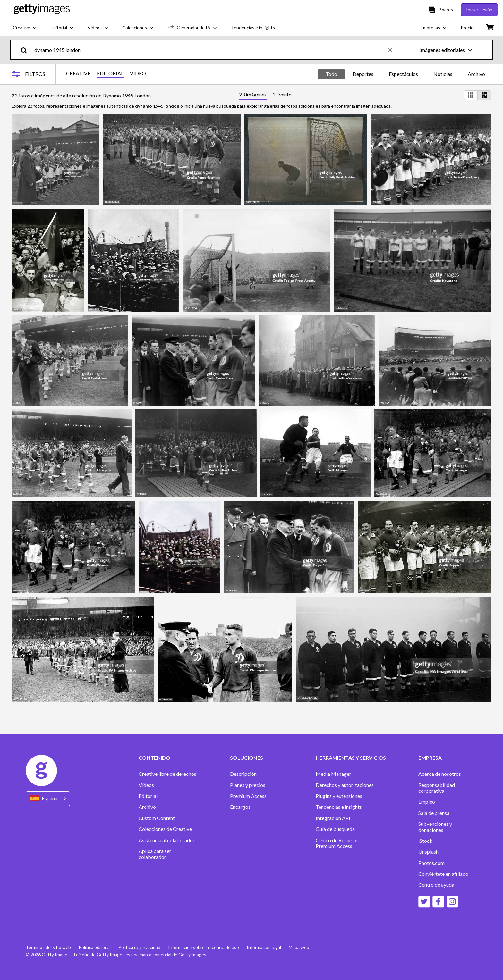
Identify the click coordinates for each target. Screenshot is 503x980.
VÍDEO (138, 73)
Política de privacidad (139, 947)
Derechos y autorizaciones (345, 785)
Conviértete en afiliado (443, 874)
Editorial (148, 796)
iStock (425, 841)
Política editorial (95, 947)
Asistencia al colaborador (167, 840)
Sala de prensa (434, 813)
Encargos (240, 807)
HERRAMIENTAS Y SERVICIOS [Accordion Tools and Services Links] (351, 758)
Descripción (243, 774)
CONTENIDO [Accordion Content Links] (154, 758)
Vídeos (146, 785)
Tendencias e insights (339, 807)
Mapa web (299, 947)
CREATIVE (78, 73)
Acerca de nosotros (440, 774)
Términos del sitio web (48, 947)
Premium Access (248, 796)
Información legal (264, 947)
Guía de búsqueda (335, 829)
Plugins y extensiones (339, 796)
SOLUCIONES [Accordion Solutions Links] (247, 758)
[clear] (393, 50)
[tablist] (265, 95)
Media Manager (333, 774)
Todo (331, 74)
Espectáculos (403, 74)
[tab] (253, 95)
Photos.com (431, 863)
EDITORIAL (110, 73)
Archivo (476, 74)
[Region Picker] (48, 799)
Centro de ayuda (436, 885)
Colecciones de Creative (165, 829)
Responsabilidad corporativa (437, 788)
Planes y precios (248, 785)
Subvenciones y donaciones (435, 827)
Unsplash (428, 852)
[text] (210, 50)
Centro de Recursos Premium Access (337, 843)
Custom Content (157, 818)
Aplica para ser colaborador (155, 854)
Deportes (363, 74)
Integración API (333, 818)
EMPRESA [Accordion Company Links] (430, 758)
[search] (26, 50)
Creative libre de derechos (167, 774)
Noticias (443, 74)
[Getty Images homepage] (42, 9)
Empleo (427, 802)
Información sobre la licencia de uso (204, 947)
